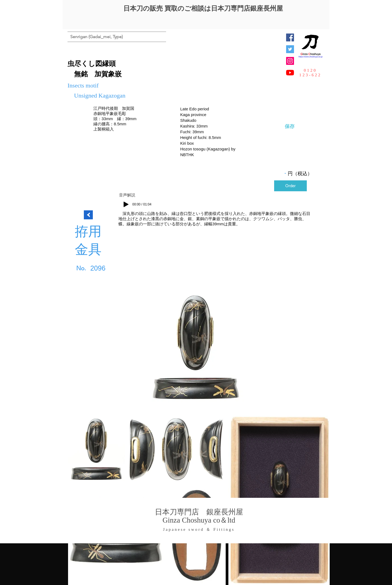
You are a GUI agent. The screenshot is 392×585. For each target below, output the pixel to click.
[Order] (290, 186)
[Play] (126, 204)
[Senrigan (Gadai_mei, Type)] (97, 37)
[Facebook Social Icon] (290, 37)
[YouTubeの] (290, 73)
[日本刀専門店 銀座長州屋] (290, 49)
